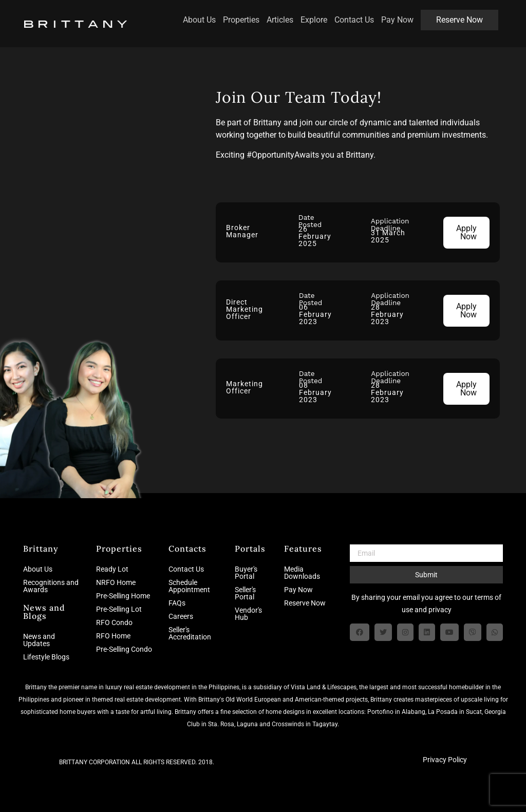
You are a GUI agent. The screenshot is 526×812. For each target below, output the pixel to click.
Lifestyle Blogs (46, 657)
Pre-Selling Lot (119, 609)
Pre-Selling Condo (124, 649)
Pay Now (391, 15)
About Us (193, 15)
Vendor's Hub (248, 614)
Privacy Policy (445, 760)
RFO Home (113, 636)
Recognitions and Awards (51, 586)
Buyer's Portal (246, 573)
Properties (234, 15)
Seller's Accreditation (190, 633)
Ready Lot (112, 569)
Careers (181, 616)
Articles (273, 15)
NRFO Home (116, 582)
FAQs (177, 603)
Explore (307, 15)
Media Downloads (302, 573)
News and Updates (39, 640)
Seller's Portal (245, 593)
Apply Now (466, 232)
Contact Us (347, 15)
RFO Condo (114, 622)
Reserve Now (453, 15)
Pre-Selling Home (123, 596)
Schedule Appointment (189, 586)
